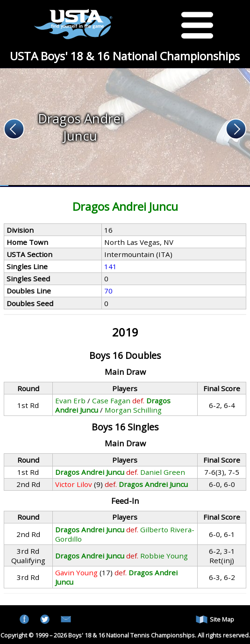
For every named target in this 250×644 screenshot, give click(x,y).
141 (111, 266)
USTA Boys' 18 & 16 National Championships (125, 56)
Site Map (215, 619)
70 (108, 291)
